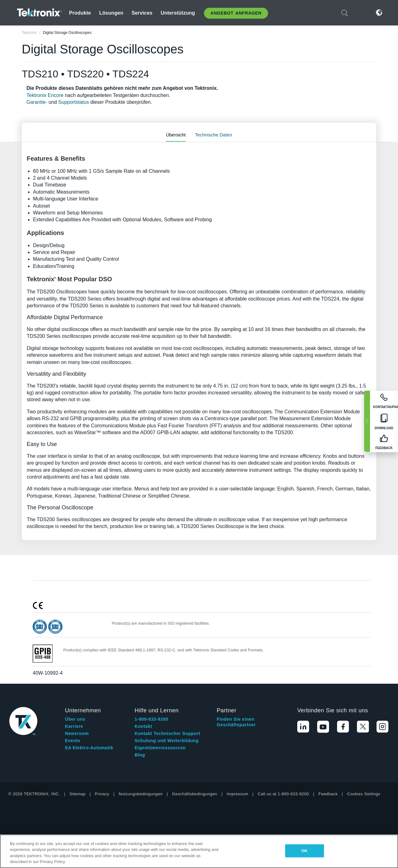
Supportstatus (74, 102)
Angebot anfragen (236, 13)
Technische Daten (213, 135)
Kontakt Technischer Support (167, 733)
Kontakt (143, 726)
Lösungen (111, 13)
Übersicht (176, 135)
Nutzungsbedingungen (141, 794)
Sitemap (77, 794)
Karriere (74, 726)
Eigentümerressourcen (160, 748)
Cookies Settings (364, 794)
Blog (140, 755)
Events (73, 741)
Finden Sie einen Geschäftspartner (236, 722)
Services (142, 13)
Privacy (102, 794)
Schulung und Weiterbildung (167, 741)
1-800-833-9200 (151, 719)
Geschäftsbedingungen (195, 794)
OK (304, 851)
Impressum (238, 794)
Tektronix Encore (45, 95)
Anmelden (360, 13)
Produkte (80, 13)
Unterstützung (178, 13)
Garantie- (37, 102)
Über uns (75, 719)
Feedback (328, 794)
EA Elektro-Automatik (89, 748)
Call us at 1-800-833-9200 (283, 794)
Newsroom (77, 733)
